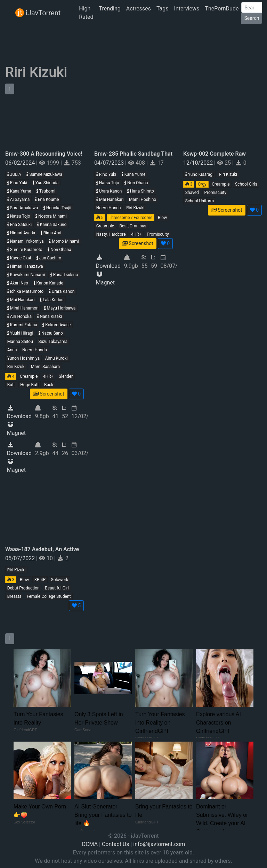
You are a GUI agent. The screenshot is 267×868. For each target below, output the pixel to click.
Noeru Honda (35, 350)
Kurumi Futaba (22, 325)
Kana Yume (19, 191)
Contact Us (116, 844)
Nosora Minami (51, 216)
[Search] (252, 7)
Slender (66, 376)
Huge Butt (29, 385)
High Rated (86, 13)
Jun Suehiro (49, 258)
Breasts (14, 596)
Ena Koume (47, 200)
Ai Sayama (18, 200)
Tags (163, 9)
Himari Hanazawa (25, 266)
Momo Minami (64, 241)
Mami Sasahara (45, 367)
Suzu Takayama (53, 342)
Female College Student (49, 596)
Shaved (192, 193)
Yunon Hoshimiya (23, 358)
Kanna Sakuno (52, 225)
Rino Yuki (17, 183)
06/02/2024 (21, 163)
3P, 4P (40, 580)
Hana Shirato (141, 191)
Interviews (187, 9)
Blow (162, 218)
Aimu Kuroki (56, 358)
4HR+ (48, 376)
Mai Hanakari (21, 300)
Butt (11, 385)
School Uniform (200, 201)
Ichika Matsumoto (25, 291)
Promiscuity (158, 234)
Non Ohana (59, 250)
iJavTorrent (38, 13)
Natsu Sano (51, 333)
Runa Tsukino (64, 275)
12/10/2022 (199, 163)
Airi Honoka (19, 316)
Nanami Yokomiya (26, 241)
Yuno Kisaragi (199, 174)
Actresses (139, 9)
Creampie (29, 376)
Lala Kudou (52, 300)
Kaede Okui (19, 258)
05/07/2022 (21, 558)
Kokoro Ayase (56, 325)
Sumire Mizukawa (44, 174)
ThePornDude (222, 9)
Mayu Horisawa (60, 308)
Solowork (60, 580)
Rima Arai (51, 233)
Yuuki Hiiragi (20, 333)
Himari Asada (21, 233)
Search (252, 18)
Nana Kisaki (50, 316)
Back (49, 385)
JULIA (14, 174)
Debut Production (23, 588)
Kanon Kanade (48, 283)
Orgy (202, 184)
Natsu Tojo (19, 216)
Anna (12, 350)
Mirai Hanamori (23, 308)
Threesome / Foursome (131, 218)
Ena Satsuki (19, 225)
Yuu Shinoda (46, 183)
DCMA (90, 844)
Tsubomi (46, 191)
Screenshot (49, 394)
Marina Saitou (20, 342)
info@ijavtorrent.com (159, 844)
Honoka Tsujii (57, 208)
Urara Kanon (62, 291)
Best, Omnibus (133, 226)
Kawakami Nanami (26, 275)
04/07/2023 (110, 163)
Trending (110, 9)
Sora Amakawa (23, 208)
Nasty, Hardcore (111, 234)
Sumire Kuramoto (25, 250)
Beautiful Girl (57, 588)
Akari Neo (18, 283)
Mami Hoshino (143, 200)
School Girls (246, 184)
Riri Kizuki (16, 367)
